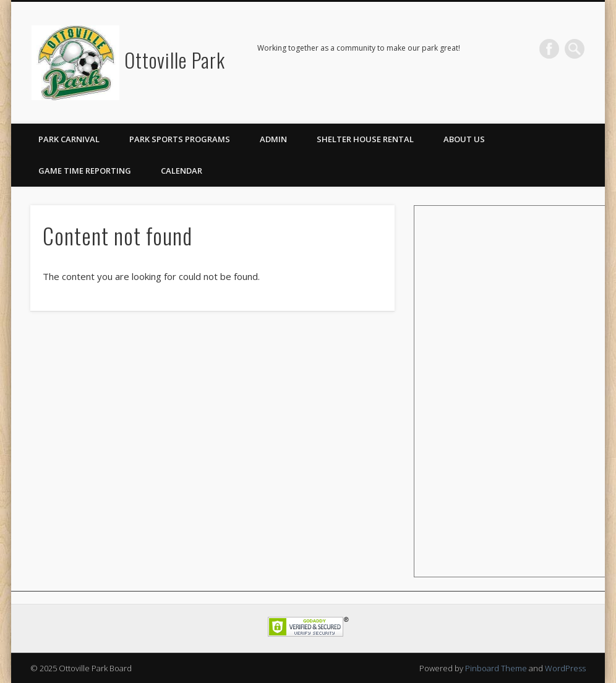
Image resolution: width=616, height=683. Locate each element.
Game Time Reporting (85, 171)
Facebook (549, 49)
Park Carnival (69, 139)
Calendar (182, 171)
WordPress (565, 668)
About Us (464, 139)
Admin (273, 139)
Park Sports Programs (180, 139)
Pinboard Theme (496, 668)
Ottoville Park (175, 60)
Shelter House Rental (365, 139)
